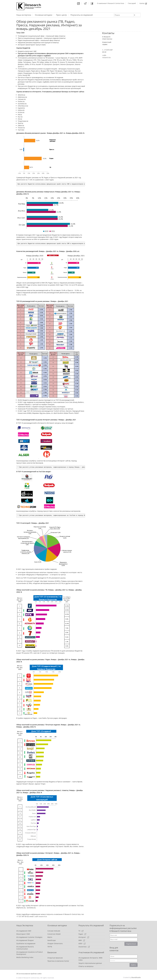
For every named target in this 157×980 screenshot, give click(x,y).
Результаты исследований (82, 15)
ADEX (82, 943)
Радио (82, 934)
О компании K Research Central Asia (111, 3)
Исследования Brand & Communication (25, 948)
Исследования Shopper (25, 940)
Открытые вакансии (55, 958)
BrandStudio (136, 977)
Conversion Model (54, 934)
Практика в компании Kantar (58, 961)
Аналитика (84, 947)
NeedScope (52, 940)
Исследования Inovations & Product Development (30, 953)
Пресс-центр (61, 15)
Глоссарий (132, 3)
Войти (134, 965)
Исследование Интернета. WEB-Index (91, 959)
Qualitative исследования (26, 943)
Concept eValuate (54, 931)
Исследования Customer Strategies (29, 937)
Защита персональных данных (90, 963)
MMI (82, 940)
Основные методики (44, 15)
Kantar (143, 3)
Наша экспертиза (24, 15)
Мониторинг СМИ (23, 934)
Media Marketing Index (25, 957)
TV (81, 931)
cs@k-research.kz (41, 916)
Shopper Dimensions (55, 943)
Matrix (50, 937)
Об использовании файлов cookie (29, 974)
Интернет (84, 937)
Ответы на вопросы (86, 966)
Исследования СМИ (24, 931)
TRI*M (50, 947)
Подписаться (131, 944)
